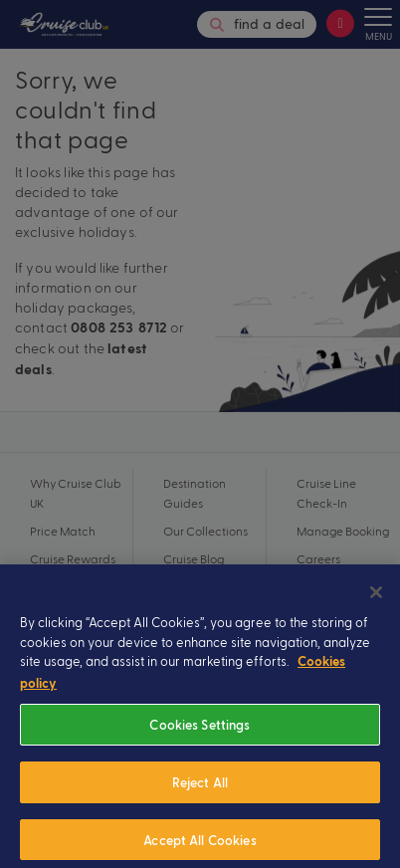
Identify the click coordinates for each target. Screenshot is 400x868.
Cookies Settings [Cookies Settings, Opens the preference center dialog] (200, 736)
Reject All (200, 794)
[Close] (376, 604)
